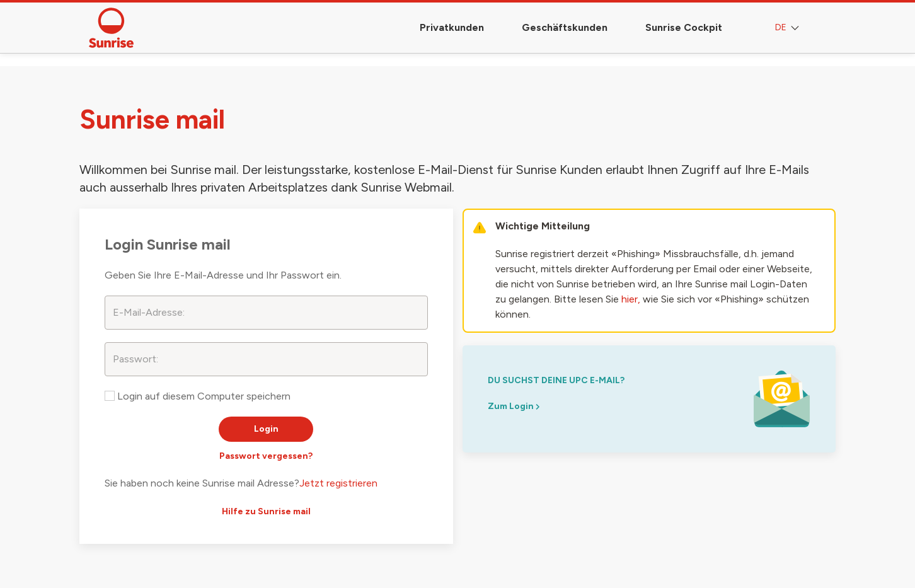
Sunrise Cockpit (684, 27)
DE (788, 28)
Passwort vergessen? (266, 456)
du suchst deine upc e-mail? (556, 380)
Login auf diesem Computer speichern (198, 396)
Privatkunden (452, 27)
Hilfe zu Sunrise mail (266, 511)
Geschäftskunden (565, 27)
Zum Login (514, 406)
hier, (631, 299)
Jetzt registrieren (338, 483)
